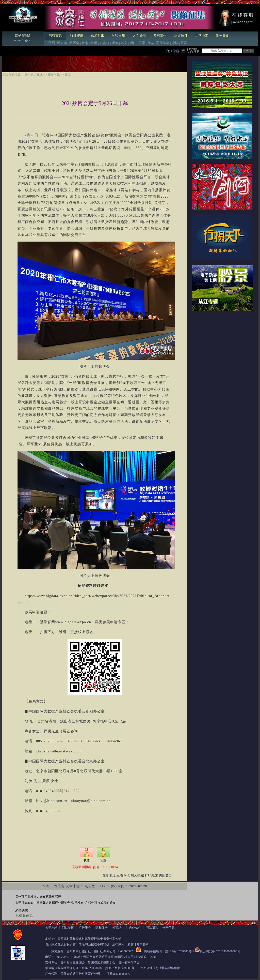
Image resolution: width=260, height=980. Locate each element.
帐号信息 (169, 928)
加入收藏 (137, 875)
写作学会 (163, 43)
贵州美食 (222, 35)
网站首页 (55, 35)
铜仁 (133, 43)
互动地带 (202, 35)
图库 (142, 43)
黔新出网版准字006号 (120, 968)
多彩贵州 (160, 35)
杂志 (151, 43)
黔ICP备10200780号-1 (180, 951)
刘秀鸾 (59, 886)
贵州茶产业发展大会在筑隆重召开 (38, 897)
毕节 (115, 43)
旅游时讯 (97, 35)
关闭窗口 (165, 875)
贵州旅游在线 (34, 75)
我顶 (87, 860)
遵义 (124, 43)
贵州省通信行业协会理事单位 (160, 968)
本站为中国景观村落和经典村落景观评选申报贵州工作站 (83, 939)
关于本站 (51, 928)
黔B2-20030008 (92, 968)
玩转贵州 (118, 35)
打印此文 (151, 875)
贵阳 (52, 43)
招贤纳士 (118, 928)
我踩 (103, 860)
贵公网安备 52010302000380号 (220, 951)
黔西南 (74, 43)
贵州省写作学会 (129, 962)
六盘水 (104, 43)
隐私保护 (102, 928)
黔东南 (62, 43)
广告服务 (85, 928)
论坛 (175, 43)
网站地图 (68, 928)
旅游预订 (181, 35)
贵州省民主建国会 (73, 962)
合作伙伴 (135, 928)
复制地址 (109, 875)
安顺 (94, 43)
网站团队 (152, 928)
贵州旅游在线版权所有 (60, 944)
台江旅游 (173, 51)
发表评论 (123, 875)
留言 (184, 43)
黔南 (85, 43)
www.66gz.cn (23, 40)
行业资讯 (77, 35)
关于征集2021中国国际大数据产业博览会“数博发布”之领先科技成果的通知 (65, 903)
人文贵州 (139, 35)
